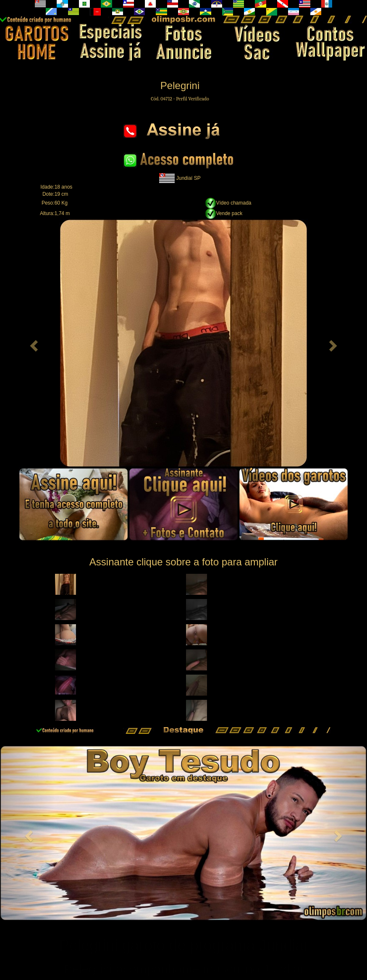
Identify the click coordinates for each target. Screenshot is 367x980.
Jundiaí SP (189, 178)
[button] (33, 343)
